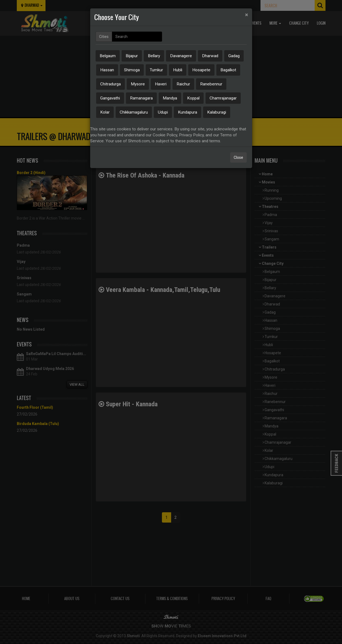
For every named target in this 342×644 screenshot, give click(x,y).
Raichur (183, 84)
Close (238, 157)
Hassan (107, 70)
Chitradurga (110, 84)
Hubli (178, 70)
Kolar (105, 112)
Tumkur (156, 70)
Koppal (193, 98)
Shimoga (132, 70)
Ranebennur (211, 84)
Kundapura (188, 112)
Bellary (154, 56)
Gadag (234, 56)
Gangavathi (110, 98)
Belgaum (108, 56)
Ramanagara (141, 98)
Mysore (138, 84)
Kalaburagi (217, 112)
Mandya (170, 98)
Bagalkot (228, 70)
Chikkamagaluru (134, 112)
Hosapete (201, 70)
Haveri (161, 84)
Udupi (163, 112)
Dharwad (210, 56)
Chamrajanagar (223, 98)
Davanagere (181, 56)
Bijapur (132, 56)
